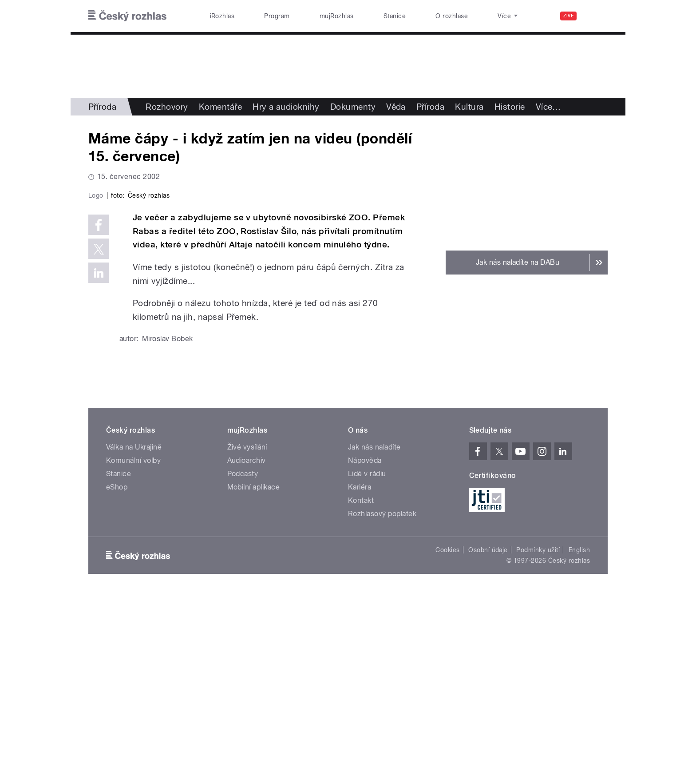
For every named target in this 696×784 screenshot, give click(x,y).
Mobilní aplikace (254, 676)
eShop (117, 676)
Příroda (102, 107)
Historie (510, 107)
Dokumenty (353, 107)
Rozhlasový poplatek (382, 702)
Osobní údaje (488, 739)
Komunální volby (133, 649)
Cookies (447, 739)
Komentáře (220, 107)
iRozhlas (222, 16)
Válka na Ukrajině (134, 636)
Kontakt (361, 689)
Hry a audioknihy (286, 107)
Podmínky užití (538, 739)
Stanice (395, 16)
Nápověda (365, 649)
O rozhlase (452, 16)
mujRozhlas (337, 16)
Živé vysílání (247, 636)
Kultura (469, 107)
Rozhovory (167, 107)
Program (277, 16)
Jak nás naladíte (374, 636)
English (579, 739)
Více (548, 107)
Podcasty (243, 663)
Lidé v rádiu (367, 663)
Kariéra (360, 676)
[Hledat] (596, 16)
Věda (396, 107)
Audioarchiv (247, 649)
